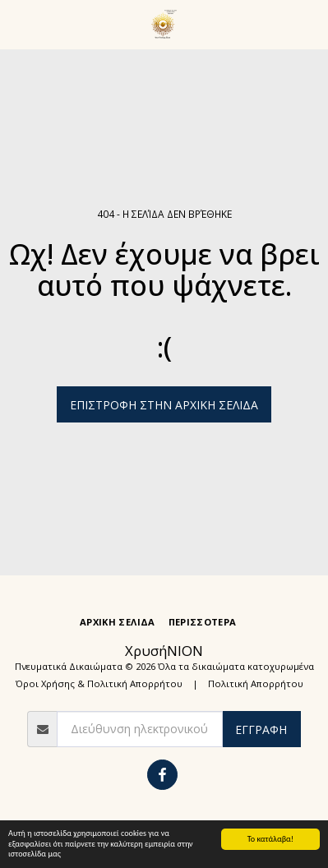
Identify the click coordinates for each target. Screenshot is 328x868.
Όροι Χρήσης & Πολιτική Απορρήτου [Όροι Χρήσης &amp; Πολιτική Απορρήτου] (99, 683)
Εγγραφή (261, 729)
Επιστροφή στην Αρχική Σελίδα (164, 405)
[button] (18, 23)
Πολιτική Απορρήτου (256, 683)
